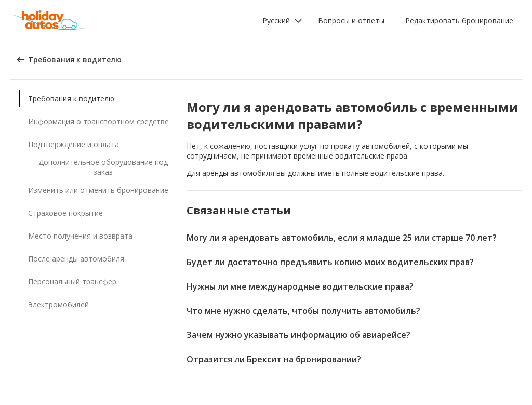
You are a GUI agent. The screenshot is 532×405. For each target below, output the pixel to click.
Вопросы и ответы (351, 21)
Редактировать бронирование (459, 21)
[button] (282, 21)
